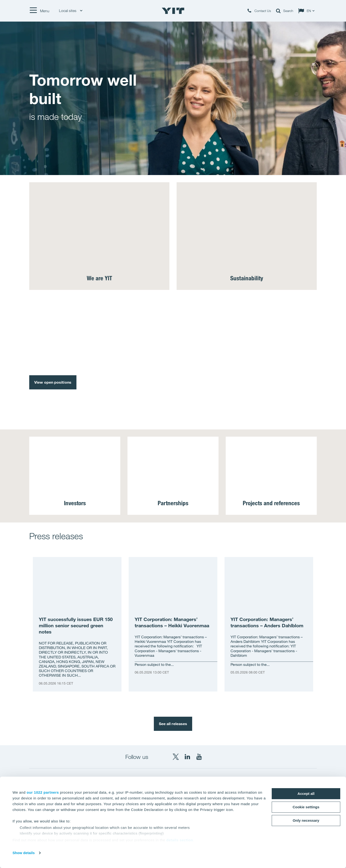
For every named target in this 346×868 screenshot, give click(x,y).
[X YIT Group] (176, 757)
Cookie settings (306, 807)
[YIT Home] (173, 11)
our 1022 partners (43, 792)
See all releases (173, 724)
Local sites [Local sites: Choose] (71, 11)
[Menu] (39, 11)
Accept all (306, 794)
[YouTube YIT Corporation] (199, 757)
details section (180, 840)
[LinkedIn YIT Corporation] (187, 757)
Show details (24, 853)
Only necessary (306, 820)
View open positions (53, 382)
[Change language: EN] (307, 11)
